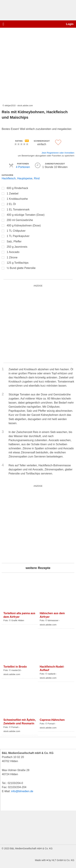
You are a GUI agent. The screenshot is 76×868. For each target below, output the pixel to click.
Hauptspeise (25, 178)
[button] (3, 24)
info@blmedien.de (22, 791)
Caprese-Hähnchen (52, 720)
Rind (37, 178)
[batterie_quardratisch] (38, 324)
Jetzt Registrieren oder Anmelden (58, 153)
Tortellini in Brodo (15, 667)
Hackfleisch (9, 178)
